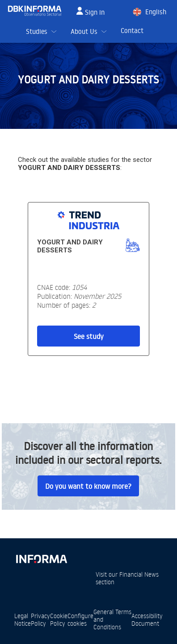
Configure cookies (80, 619)
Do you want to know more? (88, 486)
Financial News (139, 574)
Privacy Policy (40, 619)
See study (89, 336)
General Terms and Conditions (112, 619)
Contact (132, 31)
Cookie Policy (59, 619)
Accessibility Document (147, 619)
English (156, 12)
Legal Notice (23, 619)
